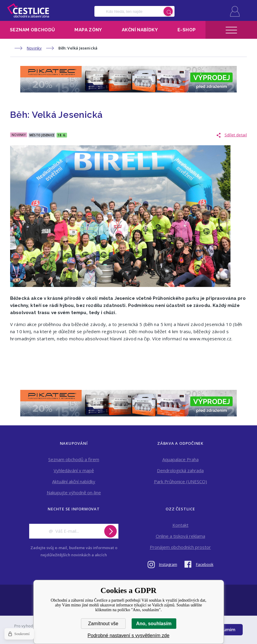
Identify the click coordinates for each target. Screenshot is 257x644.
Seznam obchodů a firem (74, 459)
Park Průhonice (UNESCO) (180, 481)
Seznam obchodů (32, 30)
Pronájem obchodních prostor (180, 547)
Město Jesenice (42, 135)
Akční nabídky (140, 30)
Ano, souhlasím (154, 624)
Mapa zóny (88, 30)
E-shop (187, 30)
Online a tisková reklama (180, 536)
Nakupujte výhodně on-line (74, 492)
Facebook (205, 564)
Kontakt (180, 525)
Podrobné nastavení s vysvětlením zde (128, 635)
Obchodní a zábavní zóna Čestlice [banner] (28, 10)
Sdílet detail (236, 135)
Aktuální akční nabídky (74, 481)
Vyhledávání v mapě (74, 470)
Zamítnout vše (103, 624)
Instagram (168, 564)
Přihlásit (235, 11)
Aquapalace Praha (180, 459)
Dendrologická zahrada (180, 470)
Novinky (34, 48)
